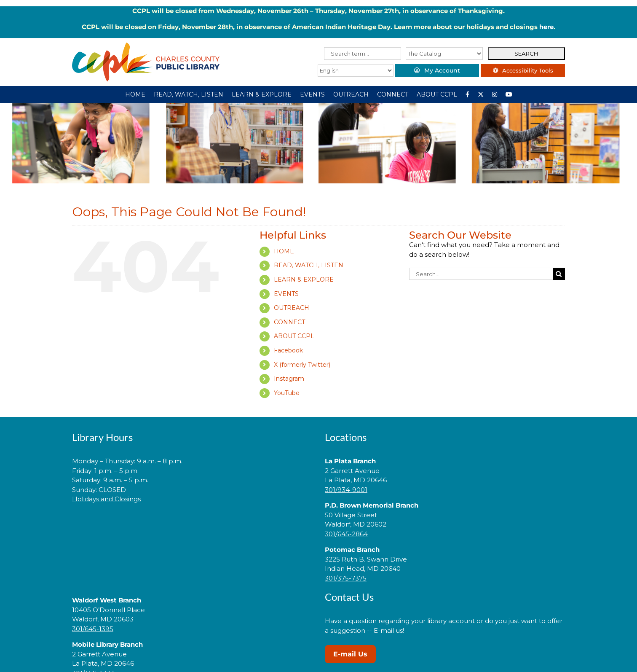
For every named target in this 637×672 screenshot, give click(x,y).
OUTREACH (292, 308)
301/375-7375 (346, 578)
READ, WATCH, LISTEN (309, 265)
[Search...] (481, 274)
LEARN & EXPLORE (304, 280)
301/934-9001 (346, 490)
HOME (284, 251)
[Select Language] (355, 71)
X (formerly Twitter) (302, 365)
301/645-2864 (346, 534)
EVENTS (286, 294)
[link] (192, 526)
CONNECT (289, 322)
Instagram (289, 379)
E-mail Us (350, 654)
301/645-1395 (93, 629)
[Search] (559, 274)
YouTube (287, 393)
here (546, 27)
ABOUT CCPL (294, 336)
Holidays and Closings (106, 499)
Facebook (288, 350)
